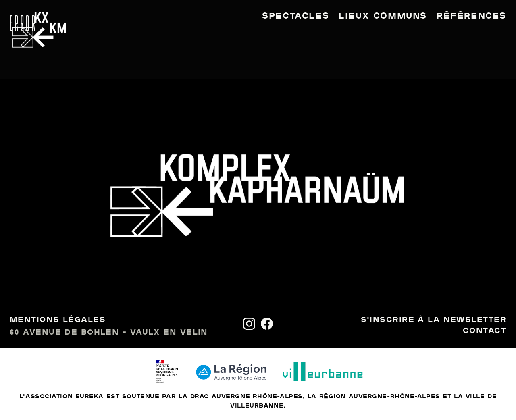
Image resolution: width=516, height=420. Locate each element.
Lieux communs (383, 16)
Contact (485, 331)
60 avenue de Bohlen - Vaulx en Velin (109, 333)
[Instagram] (249, 324)
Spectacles (295, 16)
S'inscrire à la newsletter (434, 320)
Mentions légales (58, 320)
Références (471, 16)
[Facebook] (267, 324)
